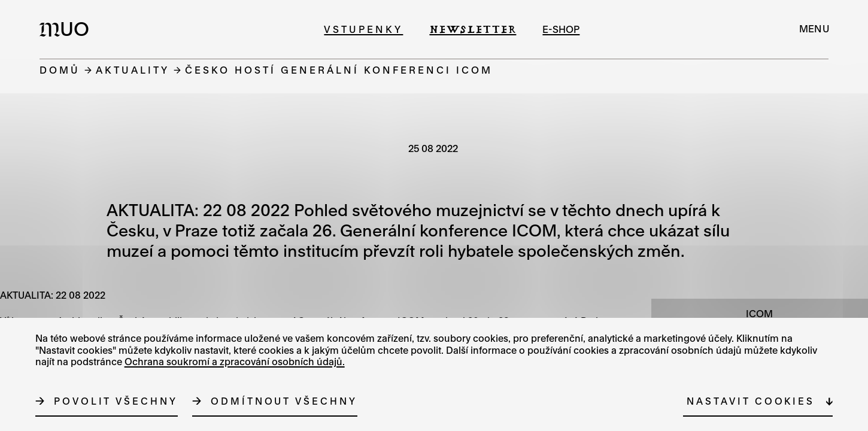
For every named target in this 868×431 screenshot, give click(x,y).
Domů (60, 70)
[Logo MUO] (68, 29)
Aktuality (133, 70)
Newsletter (473, 29)
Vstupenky (363, 29)
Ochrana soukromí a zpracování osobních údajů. (235, 362)
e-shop (561, 29)
